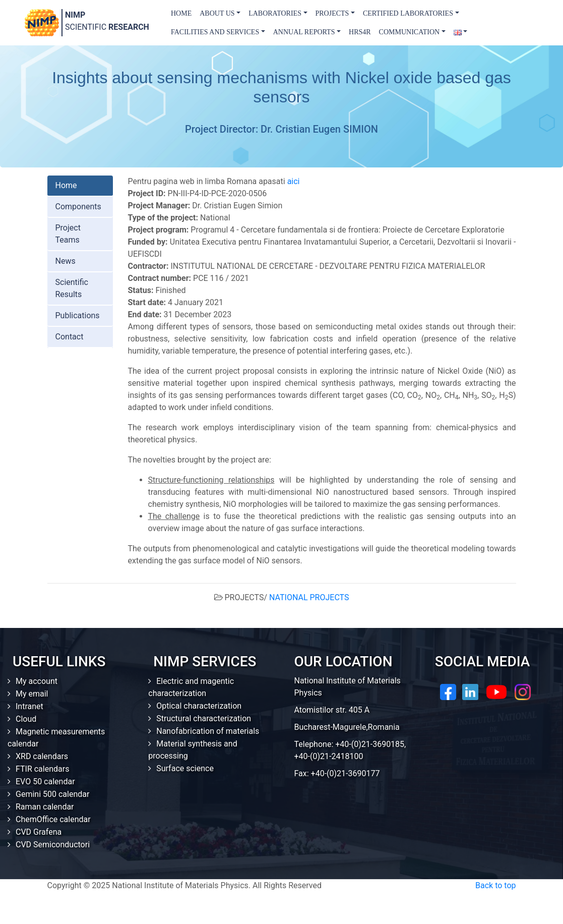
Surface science (185, 768)
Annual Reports (304, 32)
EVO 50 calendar (45, 782)
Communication (410, 32)
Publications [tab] (78, 315)
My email (32, 694)
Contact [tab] (70, 337)
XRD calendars (42, 756)
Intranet (29, 706)
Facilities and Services (215, 32)
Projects (332, 13)
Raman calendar (45, 807)
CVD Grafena (39, 832)
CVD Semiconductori (53, 845)
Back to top (495, 885)
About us (217, 13)
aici (294, 181)
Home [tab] (66, 185)
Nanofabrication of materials (208, 731)
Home (181, 13)
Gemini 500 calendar (52, 794)
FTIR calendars (42, 769)
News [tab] (66, 261)
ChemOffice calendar (53, 819)
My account (37, 681)
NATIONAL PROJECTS (309, 597)
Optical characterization (199, 706)
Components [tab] (78, 207)
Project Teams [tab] (68, 234)
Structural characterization (204, 718)
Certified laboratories (408, 13)
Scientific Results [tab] (72, 288)
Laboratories (275, 13)
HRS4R (360, 32)
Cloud (26, 719)
